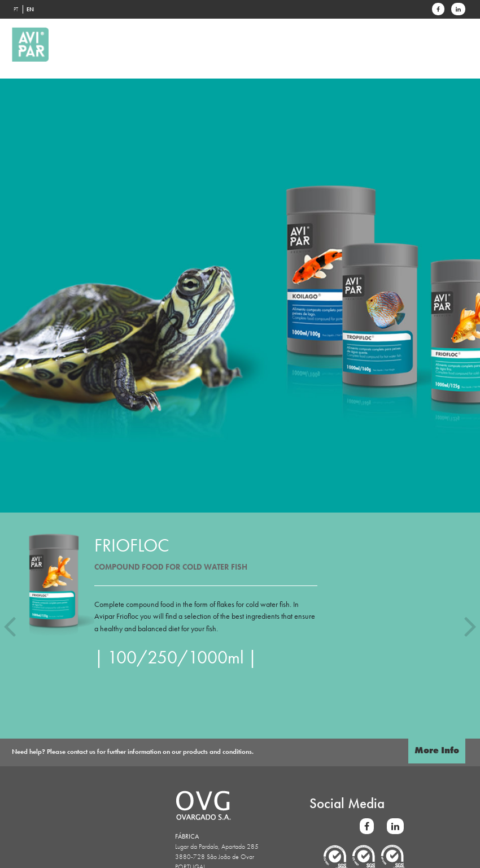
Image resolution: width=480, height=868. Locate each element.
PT (16, 9)
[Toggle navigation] (454, 29)
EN (30, 9)
